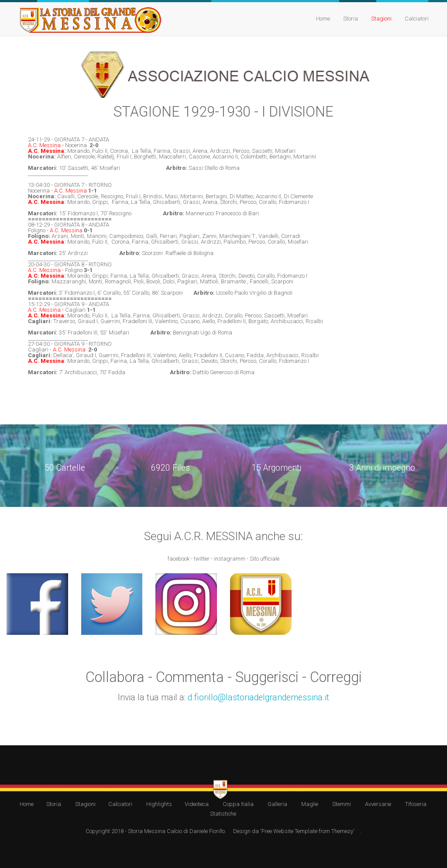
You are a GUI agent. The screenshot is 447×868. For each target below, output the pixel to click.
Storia (351, 19)
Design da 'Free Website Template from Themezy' (294, 831)
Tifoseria (416, 804)
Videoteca (197, 804)
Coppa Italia (238, 804)
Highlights (159, 804)
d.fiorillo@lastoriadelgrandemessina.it (258, 697)
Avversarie (378, 804)
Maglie (310, 804)
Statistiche (223, 814)
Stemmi (342, 804)
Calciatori (417, 19)
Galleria (277, 804)
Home (323, 19)
